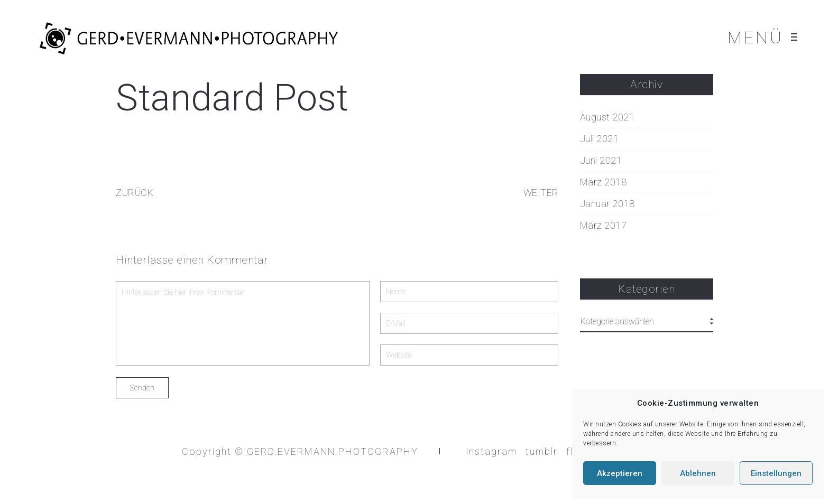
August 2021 (607, 117)
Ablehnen (698, 473)
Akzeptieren (620, 473)
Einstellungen (776, 473)
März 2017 (604, 226)
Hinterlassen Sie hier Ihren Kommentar (243, 323)
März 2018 (604, 182)
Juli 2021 (600, 139)
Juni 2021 (601, 161)
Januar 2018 (607, 204)
